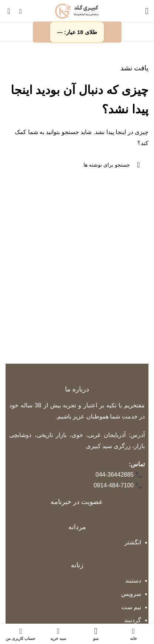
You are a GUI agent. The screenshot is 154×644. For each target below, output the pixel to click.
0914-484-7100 (118, 486)
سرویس (131, 594)
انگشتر (133, 542)
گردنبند (133, 620)
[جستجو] (20, 11)
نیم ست (131, 607)
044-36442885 (119, 475)
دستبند (133, 580)
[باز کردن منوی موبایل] (147, 11)
